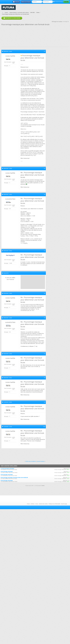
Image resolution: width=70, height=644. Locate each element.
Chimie (38, 12)
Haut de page (64, 504)
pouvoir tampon (41, 461)
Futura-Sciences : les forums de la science (19, 12)
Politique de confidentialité (54, 504)
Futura (28, 504)
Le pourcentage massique (7, 468)
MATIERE (33, 12)
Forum (6, 12)
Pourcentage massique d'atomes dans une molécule (14, 477)
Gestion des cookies (43, 504)
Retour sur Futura (26, 2)
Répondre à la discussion (12, 18)
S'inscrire (16, 2)
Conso (37, 504)
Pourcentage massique (7, 471)
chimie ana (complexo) (31, 461)
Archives (33, 504)
